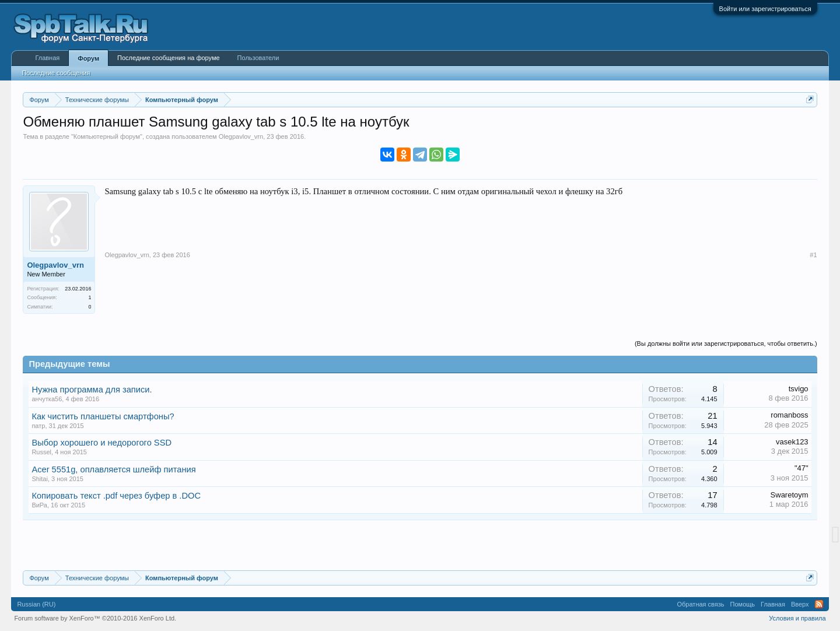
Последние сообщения (56, 73)
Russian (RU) (36, 604)
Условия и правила (797, 618)
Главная (47, 58)
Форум (88, 58)
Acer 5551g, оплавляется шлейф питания (113, 469)
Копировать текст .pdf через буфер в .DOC (116, 496)
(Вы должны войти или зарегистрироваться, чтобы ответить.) (726, 343)
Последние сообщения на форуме (169, 58)
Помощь (743, 604)
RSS (819, 604)
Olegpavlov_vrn (241, 136)
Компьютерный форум (107, 136)
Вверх (800, 604)
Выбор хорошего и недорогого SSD (101, 443)
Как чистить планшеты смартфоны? (103, 416)
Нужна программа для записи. (92, 390)
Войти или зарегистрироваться (765, 9)
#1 (813, 255)
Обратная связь (701, 604)
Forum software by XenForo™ (95, 618)
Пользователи (258, 58)
